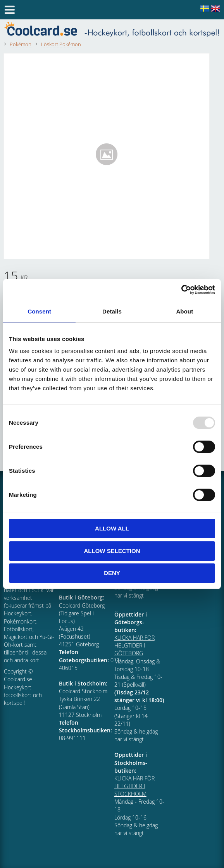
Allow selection (112, 551)
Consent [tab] (39, 311)
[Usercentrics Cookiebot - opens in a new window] (181, 290)
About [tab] (184, 311)
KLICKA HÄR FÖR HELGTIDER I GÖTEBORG (134, 645)
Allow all (112, 528)
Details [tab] (112, 311)
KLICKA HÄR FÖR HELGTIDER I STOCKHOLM (134, 786)
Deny (112, 573)
